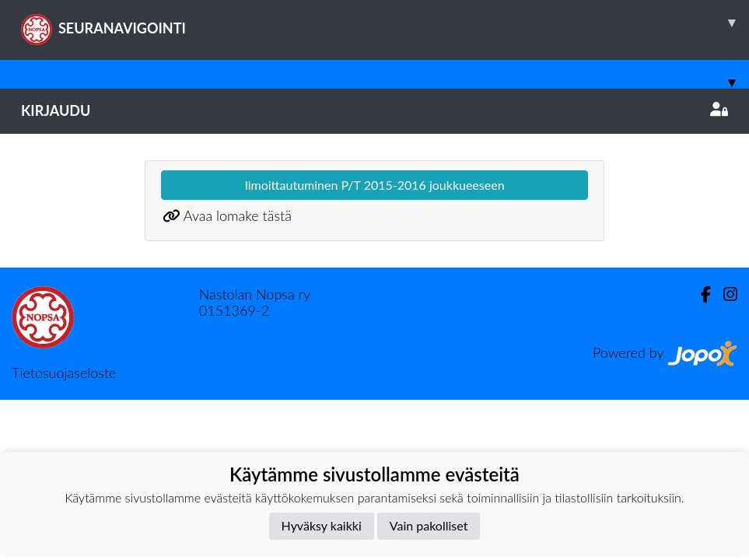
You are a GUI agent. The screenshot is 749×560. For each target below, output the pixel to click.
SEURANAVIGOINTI (385, 23)
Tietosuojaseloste (64, 373)
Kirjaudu (374, 110)
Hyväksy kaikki (322, 525)
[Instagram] (724, 294)
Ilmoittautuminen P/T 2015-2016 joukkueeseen (374, 185)
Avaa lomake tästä (238, 215)
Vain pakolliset (429, 525)
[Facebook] (700, 294)
